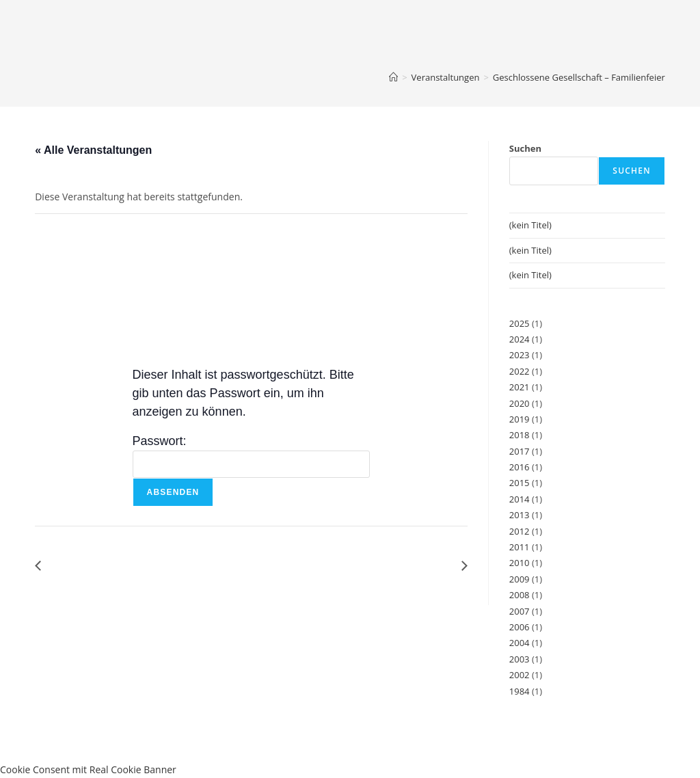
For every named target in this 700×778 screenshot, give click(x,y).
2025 (520, 323)
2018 (520, 435)
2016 (520, 467)
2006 (520, 627)
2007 (520, 611)
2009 (520, 579)
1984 (520, 691)
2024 (520, 339)
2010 (520, 563)
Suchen (525, 148)
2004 (520, 643)
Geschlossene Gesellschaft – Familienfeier (579, 77)
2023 (520, 355)
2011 (520, 547)
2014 (520, 499)
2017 (520, 451)
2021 (520, 387)
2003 (520, 659)
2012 (520, 531)
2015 (520, 483)
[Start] (393, 77)
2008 (520, 595)
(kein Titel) (530, 225)
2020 (520, 403)
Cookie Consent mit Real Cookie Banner (88, 769)
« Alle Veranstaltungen (93, 150)
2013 (520, 515)
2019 (520, 419)
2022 (520, 371)
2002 (520, 675)
